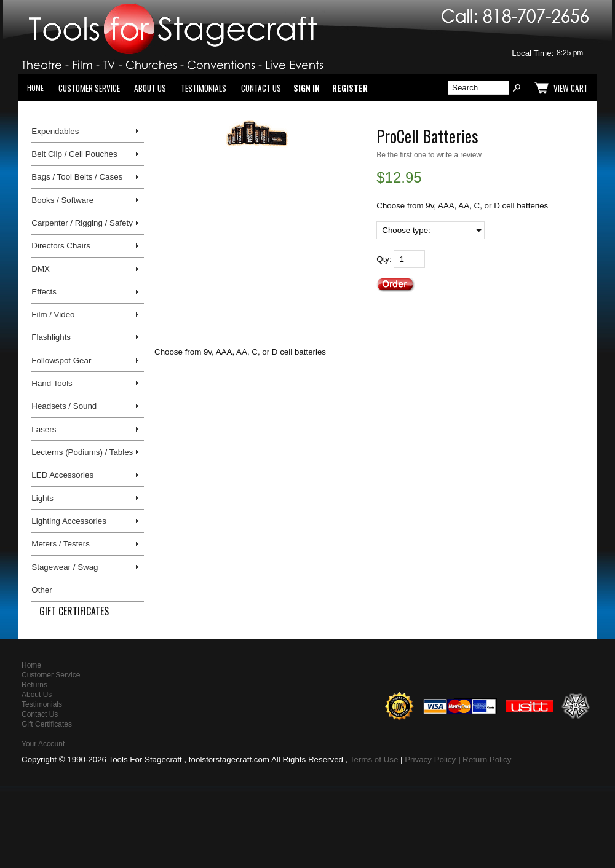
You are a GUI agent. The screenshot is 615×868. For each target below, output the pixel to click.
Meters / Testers (61, 544)
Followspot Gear (61, 361)
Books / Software (62, 200)
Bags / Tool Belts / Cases (77, 177)
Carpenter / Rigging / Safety (82, 223)
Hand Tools (52, 383)
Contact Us (261, 88)
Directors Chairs (61, 246)
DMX (41, 269)
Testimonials (204, 88)
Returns (34, 685)
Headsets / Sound (64, 406)
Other (42, 590)
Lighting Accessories (69, 521)
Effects (44, 292)
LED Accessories (62, 475)
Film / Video (53, 314)
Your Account (43, 744)
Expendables (55, 131)
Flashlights (51, 337)
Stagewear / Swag (65, 567)
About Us (150, 88)
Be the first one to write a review (429, 155)
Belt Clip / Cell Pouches (74, 154)
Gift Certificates (74, 611)
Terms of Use (374, 759)
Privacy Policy (430, 759)
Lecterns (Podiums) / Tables (82, 452)
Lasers (44, 429)
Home (35, 88)
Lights (42, 498)
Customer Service (89, 88)
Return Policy (487, 759)
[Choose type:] (430, 230)
